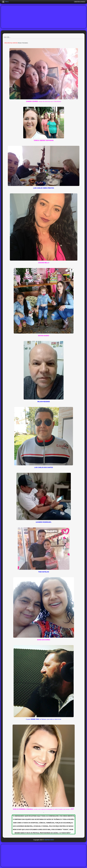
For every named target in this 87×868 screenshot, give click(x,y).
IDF (72, 809)
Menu (7, 2)
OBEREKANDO (49, 840)
